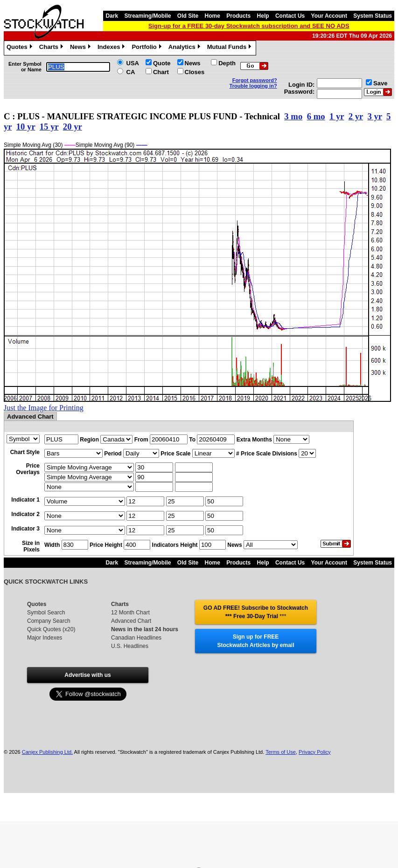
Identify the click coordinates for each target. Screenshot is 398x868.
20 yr (73, 127)
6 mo (316, 116)
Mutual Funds (230, 48)
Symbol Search (46, 613)
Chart (161, 72)
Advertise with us (87, 675)
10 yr (26, 127)
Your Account (329, 16)
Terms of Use (281, 752)
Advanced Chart (131, 621)
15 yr (49, 127)
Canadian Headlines (136, 638)
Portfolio (147, 48)
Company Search (49, 621)
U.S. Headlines (130, 646)
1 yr (337, 116)
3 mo (293, 116)
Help (263, 16)
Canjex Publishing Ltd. (47, 752)
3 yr (374, 116)
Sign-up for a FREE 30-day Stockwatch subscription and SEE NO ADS (249, 26)
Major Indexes (45, 638)
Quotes (21, 48)
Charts (52, 48)
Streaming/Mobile (147, 16)
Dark (112, 16)
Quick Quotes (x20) (51, 629)
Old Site (188, 16)
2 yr (356, 116)
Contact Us (290, 16)
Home (213, 16)
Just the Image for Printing (44, 408)
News (81, 48)
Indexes (112, 48)
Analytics (185, 48)
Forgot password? (255, 80)
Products (238, 16)
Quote (162, 63)
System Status (373, 16)
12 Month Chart (130, 613)
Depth (227, 63)
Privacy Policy (314, 752)
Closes (195, 72)
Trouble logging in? (253, 86)
